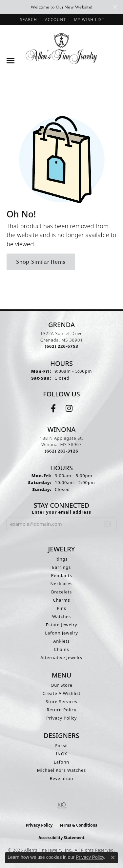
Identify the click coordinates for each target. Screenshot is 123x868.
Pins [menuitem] (61, 608)
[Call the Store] (62, 346)
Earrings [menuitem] (61, 567)
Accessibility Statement (61, 838)
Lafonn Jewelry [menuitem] (61, 633)
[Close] (115, 7)
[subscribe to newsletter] (107, 524)
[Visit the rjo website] (62, 805)
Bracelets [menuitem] (61, 592)
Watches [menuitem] (61, 616)
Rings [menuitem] (62, 559)
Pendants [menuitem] (62, 575)
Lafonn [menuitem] (61, 762)
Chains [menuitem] (62, 649)
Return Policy (61, 710)
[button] (28, 20)
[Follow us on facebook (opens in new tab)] (53, 409)
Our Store (61, 685)
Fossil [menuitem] (61, 746)
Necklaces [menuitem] (61, 584)
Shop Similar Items (41, 262)
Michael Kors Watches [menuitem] (61, 770)
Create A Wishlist (62, 693)
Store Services (61, 701)
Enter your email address (61, 512)
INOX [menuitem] (61, 754)
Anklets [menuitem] (61, 641)
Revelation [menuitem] (62, 778)
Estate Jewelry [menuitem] (62, 625)
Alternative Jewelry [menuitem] (61, 657)
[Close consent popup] (113, 857)
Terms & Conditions (78, 825)
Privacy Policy (61, 718)
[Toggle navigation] (10, 61)
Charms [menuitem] (61, 600)
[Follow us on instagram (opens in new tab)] (69, 409)
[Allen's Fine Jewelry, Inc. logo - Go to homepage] (61, 48)
